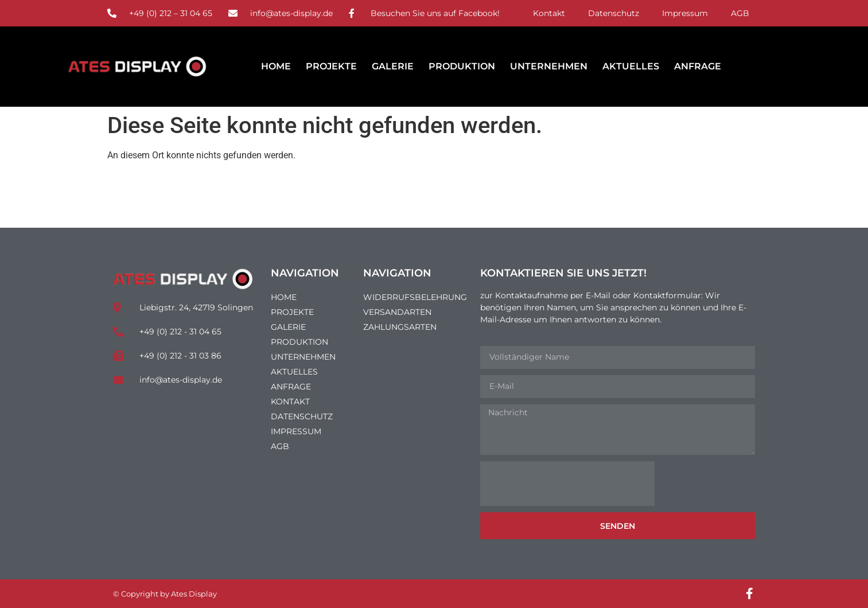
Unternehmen (549, 66)
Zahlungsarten (400, 327)
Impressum (685, 13)
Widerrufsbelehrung (415, 297)
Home (276, 66)
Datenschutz (614, 13)
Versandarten (397, 312)
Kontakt (549, 13)
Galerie (393, 66)
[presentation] (567, 484)
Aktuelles (631, 66)
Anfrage (698, 66)
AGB (740, 13)
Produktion (462, 66)
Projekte (331, 66)
